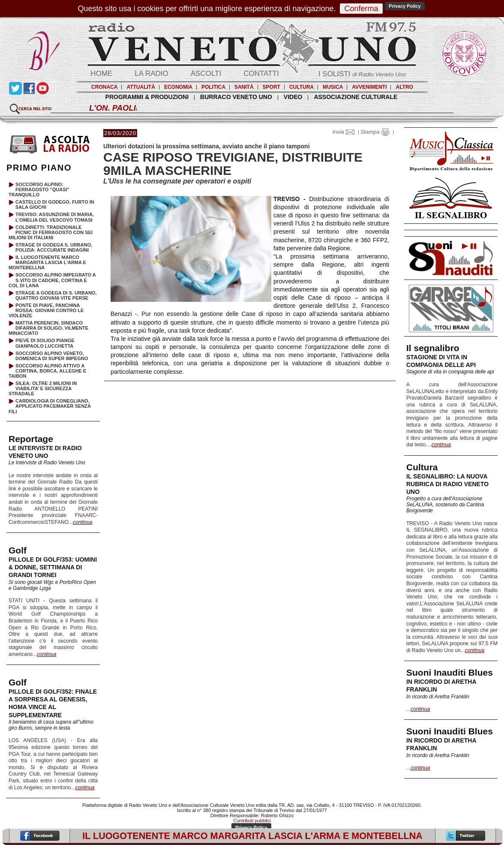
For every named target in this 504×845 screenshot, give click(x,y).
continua (441, 445)
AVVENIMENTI (369, 87)
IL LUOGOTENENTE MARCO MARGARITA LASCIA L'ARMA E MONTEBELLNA (47, 262)
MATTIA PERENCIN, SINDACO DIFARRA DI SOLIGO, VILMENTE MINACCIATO (48, 328)
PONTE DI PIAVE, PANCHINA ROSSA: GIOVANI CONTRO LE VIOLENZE (46, 310)
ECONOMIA (178, 87)
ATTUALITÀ (141, 87)
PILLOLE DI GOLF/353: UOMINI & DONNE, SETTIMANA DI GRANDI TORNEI (53, 567)
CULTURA (301, 87)
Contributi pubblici (252, 821)
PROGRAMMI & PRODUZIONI (147, 97)
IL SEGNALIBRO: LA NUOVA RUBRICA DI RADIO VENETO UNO (447, 484)
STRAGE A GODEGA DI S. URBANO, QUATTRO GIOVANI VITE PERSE (56, 295)
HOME (101, 74)
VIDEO (293, 97)
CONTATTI (261, 74)
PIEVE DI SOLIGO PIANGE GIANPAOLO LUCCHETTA (45, 343)
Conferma (361, 9)
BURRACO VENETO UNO (236, 97)
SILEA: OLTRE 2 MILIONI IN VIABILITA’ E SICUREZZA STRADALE (43, 388)
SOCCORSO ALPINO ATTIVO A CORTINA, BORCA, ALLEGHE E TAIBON (47, 371)
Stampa (375, 132)
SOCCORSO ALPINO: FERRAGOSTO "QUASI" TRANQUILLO (39, 189)
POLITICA (213, 87)
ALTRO (404, 87)
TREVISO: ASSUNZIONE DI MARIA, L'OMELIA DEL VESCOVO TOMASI (55, 217)
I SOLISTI (362, 74)
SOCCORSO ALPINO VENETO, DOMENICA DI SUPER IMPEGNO (52, 356)
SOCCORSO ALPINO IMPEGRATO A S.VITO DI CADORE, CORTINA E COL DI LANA (52, 280)
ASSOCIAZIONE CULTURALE (355, 97)
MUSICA (333, 87)
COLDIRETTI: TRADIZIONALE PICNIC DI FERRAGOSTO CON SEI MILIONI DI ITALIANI (51, 232)
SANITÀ (244, 87)
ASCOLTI (206, 74)
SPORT (271, 87)
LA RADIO (151, 74)
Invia (345, 132)
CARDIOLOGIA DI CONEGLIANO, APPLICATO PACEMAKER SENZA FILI (50, 406)
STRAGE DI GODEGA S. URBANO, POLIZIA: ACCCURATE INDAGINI (54, 247)
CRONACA (104, 87)
